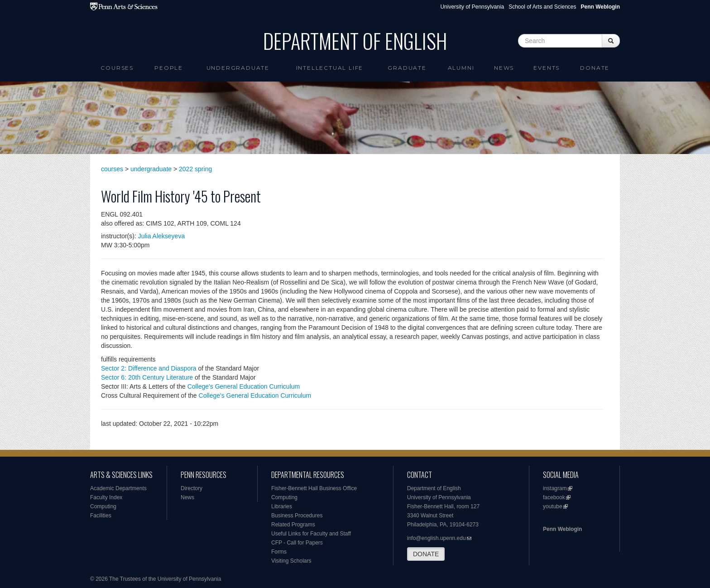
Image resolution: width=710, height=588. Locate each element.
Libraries (282, 506)
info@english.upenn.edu (437, 538)
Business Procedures (297, 516)
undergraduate (151, 169)
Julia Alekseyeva (162, 236)
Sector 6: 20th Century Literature (147, 377)
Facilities (101, 516)
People (169, 68)
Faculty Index (106, 497)
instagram (555, 488)
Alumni (461, 68)
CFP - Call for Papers (297, 543)
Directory (192, 488)
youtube (553, 506)
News (504, 68)
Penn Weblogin (562, 529)
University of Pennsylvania (472, 7)
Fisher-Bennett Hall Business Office (314, 488)
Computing (103, 506)
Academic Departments (118, 488)
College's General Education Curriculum (244, 386)
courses (112, 169)
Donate (595, 68)
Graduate (407, 68)
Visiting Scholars (291, 561)
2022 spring (195, 169)
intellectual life (330, 68)
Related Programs (293, 525)
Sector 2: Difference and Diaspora (149, 368)
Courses (117, 68)
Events (547, 68)
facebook (554, 497)
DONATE (426, 554)
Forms (279, 552)
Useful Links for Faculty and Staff (311, 534)
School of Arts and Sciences (542, 7)
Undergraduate (238, 68)
